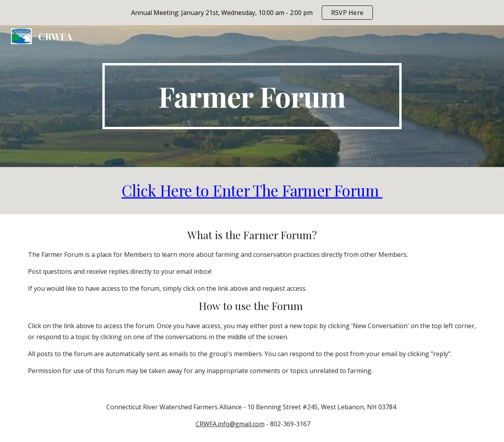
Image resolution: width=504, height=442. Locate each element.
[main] (252, 96)
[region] (252, 13)
